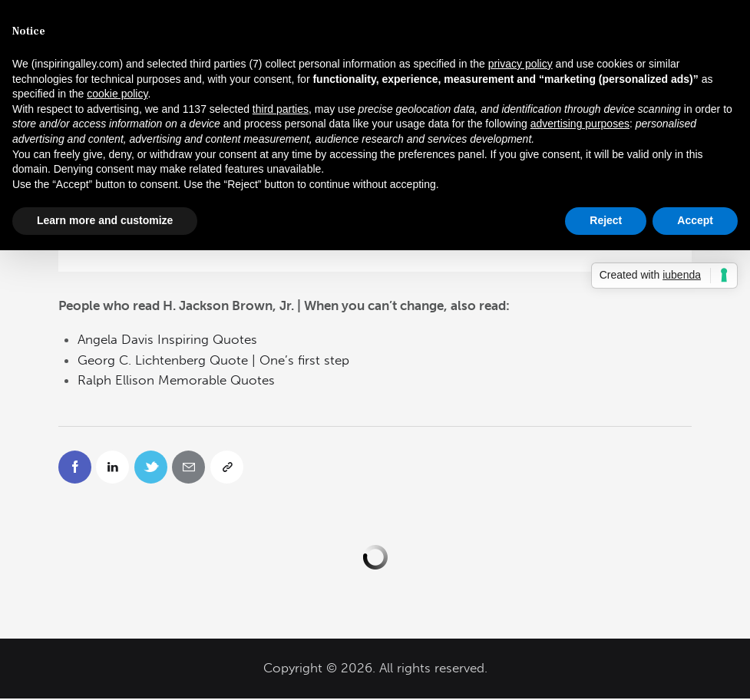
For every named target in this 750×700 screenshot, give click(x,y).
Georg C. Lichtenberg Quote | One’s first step (213, 360)
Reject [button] (606, 220)
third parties (281, 109)
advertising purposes (580, 124)
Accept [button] (695, 220)
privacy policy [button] (520, 64)
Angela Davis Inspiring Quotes (167, 339)
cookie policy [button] (117, 94)
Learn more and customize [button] (105, 220)
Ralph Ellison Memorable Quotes (176, 380)
